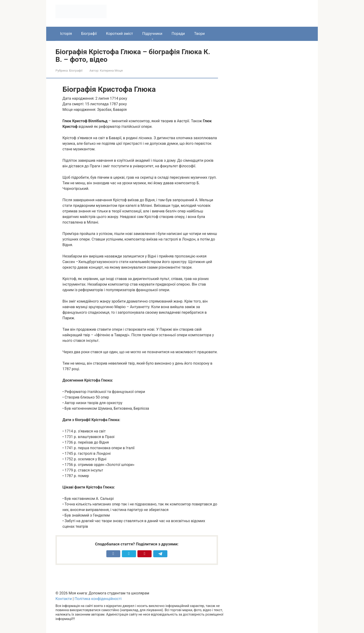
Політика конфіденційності (98, 599)
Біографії (89, 34)
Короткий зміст (120, 34)
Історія (66, 34)
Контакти (64, 599)
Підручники (152, 34)
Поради (178, 34)
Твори (199, 34)
